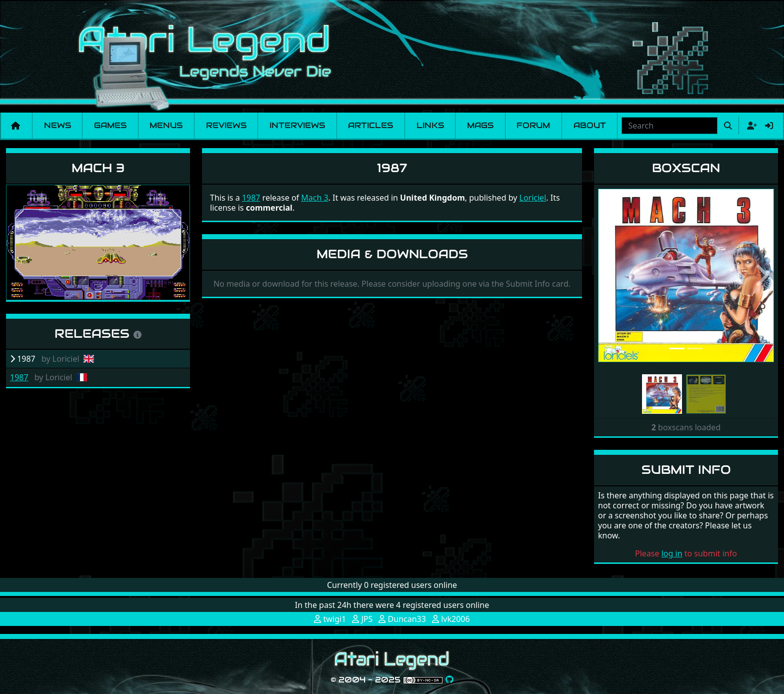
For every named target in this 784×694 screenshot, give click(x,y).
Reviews (226, 125)
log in (672, 553)
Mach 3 (98, 168)
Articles (370, 125)
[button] (611, 275)
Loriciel (533, 198)
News (57, 125)
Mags (480, 125)
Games (110, 125)
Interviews (297, 125)
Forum (533, 125)
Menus (166, 125)
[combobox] (669, 126)
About (590, 125)
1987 (19, 377)
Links (430, 125)
